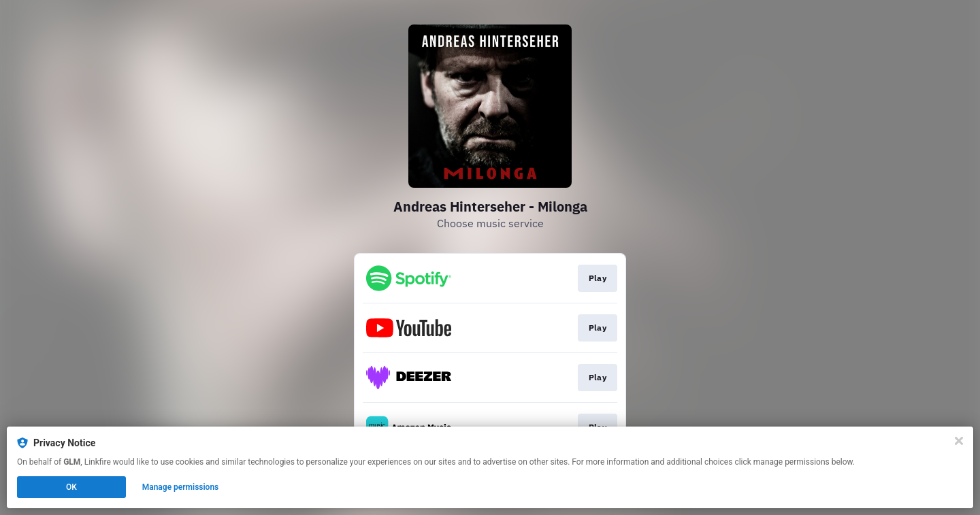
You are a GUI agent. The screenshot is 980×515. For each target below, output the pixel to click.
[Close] (959, 441)
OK (71, 487)
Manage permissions (181, 487)
